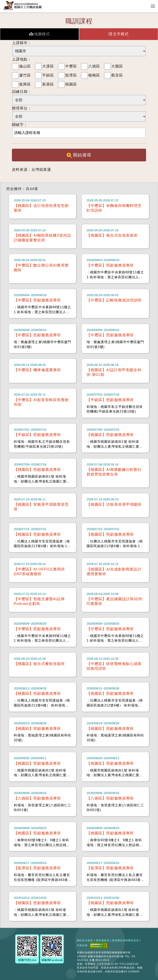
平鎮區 (48, 75)
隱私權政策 (103, 940)
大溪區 (48, 66)
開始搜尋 (79, 155)
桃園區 (71, 84)
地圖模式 (39, 34)
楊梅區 (94, 75)
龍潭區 (71, 75)
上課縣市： (22, 43)
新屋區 (48, 84)
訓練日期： (22, 92)
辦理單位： (22, 108)
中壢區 (71, 66)
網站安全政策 (85, 940)
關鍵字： (20, 125)
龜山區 (25, 66)
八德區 (94, 66)
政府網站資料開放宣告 (125, 940)
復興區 (25, 84)
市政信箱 (82, 945)
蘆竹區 (25, 75)
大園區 (117, 66)
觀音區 (117, 75)
